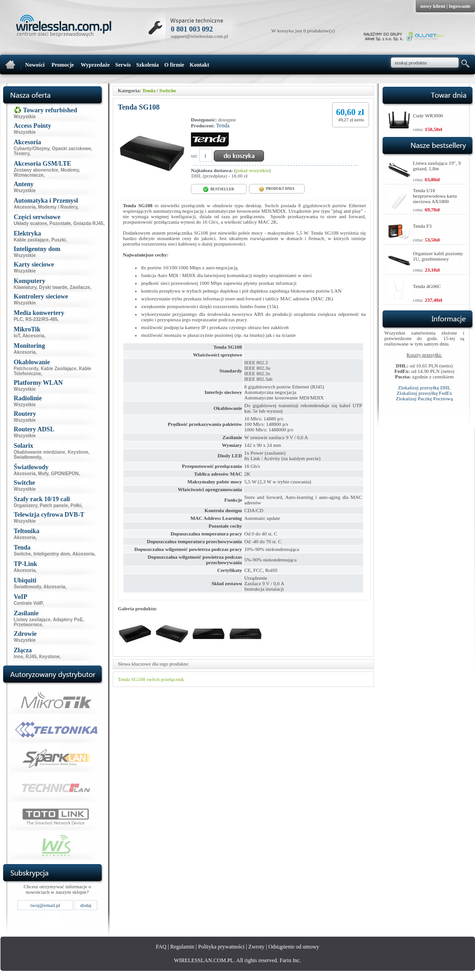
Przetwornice (28, 625)
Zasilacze (80, 287)
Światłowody (27, 457)
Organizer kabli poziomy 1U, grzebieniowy (438, 256)
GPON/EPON (65, 474)
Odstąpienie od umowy (294, 947)
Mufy (43, 474)
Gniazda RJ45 (89, 223)
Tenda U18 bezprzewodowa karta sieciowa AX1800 (435, 196)
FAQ (161, 947)
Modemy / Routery (58, 207)
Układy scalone (30, 223)
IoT (17, 336)
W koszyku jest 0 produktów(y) (303, 31)
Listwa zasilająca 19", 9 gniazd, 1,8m (437, 166)
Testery (21, 154)
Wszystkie (25, 117)
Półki (76, 506)
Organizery (26, 506)
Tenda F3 (422, 226)
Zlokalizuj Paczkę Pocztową (425, 398)
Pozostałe (60, 223)
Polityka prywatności (222, 947)
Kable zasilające (31, 240)
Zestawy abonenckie (36, 170)
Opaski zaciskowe (72, 149)
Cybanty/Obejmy (32, 149)
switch (153, 679)
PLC (18, 319)
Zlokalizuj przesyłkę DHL (424, 388)
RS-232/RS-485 (42, 319)
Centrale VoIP (28, 603)
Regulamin (182, 947)
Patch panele (54, 506)
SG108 (138, 679)
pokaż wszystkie (252, 170)
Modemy (70, 170)
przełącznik (172, 679)
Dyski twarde (53, 287)
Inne (18, 657)
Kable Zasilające (58, 369)
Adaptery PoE (68, 620)
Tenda (149, 90)
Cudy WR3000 (428, 115)
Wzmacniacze (29, 175)
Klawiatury (25, 287)
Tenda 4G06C (427, 286)
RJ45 (31, 657)
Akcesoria (25, 207)
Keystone (78, 452)
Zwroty (256, 947)
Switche (22, 554)
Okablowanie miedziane (40, 452)
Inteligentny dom (52, 554)
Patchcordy (26, 369)
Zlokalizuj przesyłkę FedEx (424, 393)
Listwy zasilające (32, 620)
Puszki (58, 240)
